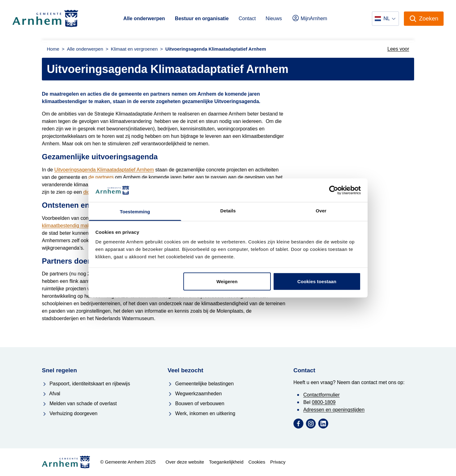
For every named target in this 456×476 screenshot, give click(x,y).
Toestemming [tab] (135, 212)
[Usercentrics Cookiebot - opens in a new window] (334, 190)
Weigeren (227, 281)
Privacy (278, 462)
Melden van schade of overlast (79, 403)
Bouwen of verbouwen (196, 403)
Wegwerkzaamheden (194, 394)
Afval (51, 394)
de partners (101, 177)
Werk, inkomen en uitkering (201, 413)
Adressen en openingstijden (334, 410)
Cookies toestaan (317, 281)
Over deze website (185, 462)
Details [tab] (228, 211)
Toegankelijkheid (226, 462)
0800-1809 (324, 402)
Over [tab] (321, 211)
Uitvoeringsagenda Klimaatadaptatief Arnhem (104, 170)
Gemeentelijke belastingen (201, 384)
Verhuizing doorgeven (70, 413)
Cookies (257, 462)
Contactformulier (322, 395)
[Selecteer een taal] (385, 19)
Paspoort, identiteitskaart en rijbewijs (86, 384)
